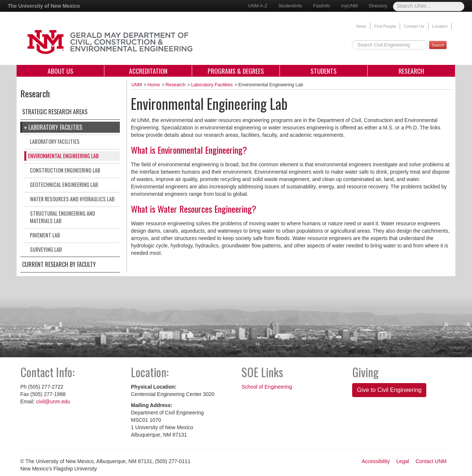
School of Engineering (267, 387)
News (361, 26)
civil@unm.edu (53, 402)
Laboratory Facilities (55, 127)
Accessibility (376, 461)
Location (440, 26)
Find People (385, 26)
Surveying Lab (46, 249)
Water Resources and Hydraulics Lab (72, 199)
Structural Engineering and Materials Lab (63, 217)
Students (324, 71)
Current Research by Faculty (59, 264)
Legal (403, 461)
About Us (60, 71)
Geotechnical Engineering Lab (64, 185)
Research (411, 71)
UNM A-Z (258, 6)
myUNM (349, 6)
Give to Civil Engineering (389, 390)
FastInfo (322, 6)
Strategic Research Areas (55, 112)
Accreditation (148, 71)
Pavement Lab (45, 235)
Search (438, 45)
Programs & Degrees (236, 71)
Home (154, 85)
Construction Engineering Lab (65, 170)
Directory (378, 6)
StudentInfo (290, 6)
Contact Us (414, 26)
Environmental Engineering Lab (63, 156)
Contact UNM (431, 461)
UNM (137, 85)
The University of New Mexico (44, 6)
